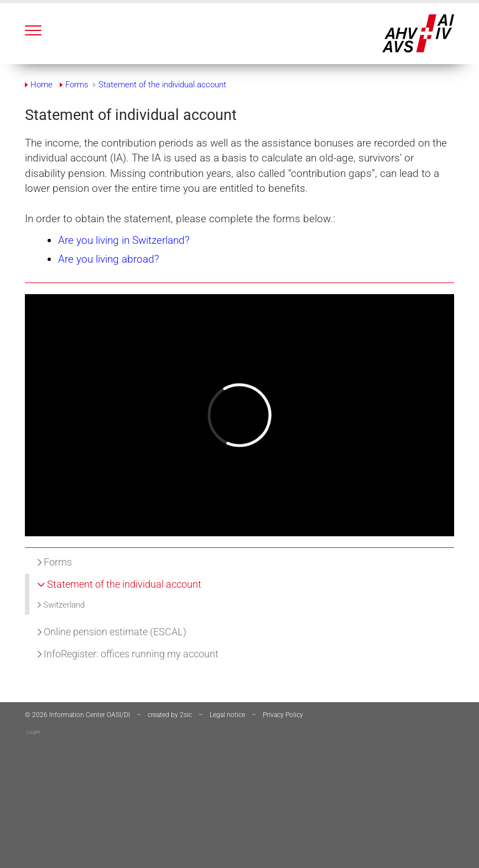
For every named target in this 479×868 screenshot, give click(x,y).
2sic (186, 715)
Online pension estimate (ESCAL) (112, 632)
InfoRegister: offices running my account (128, 654)
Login (33, 732)
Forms (55, 562)
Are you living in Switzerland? (124, 240)
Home (41, 85)
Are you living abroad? (109, 259)
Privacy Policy (283, 715)
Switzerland (61, 605)
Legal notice (227, 715)
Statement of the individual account (119, 584)
